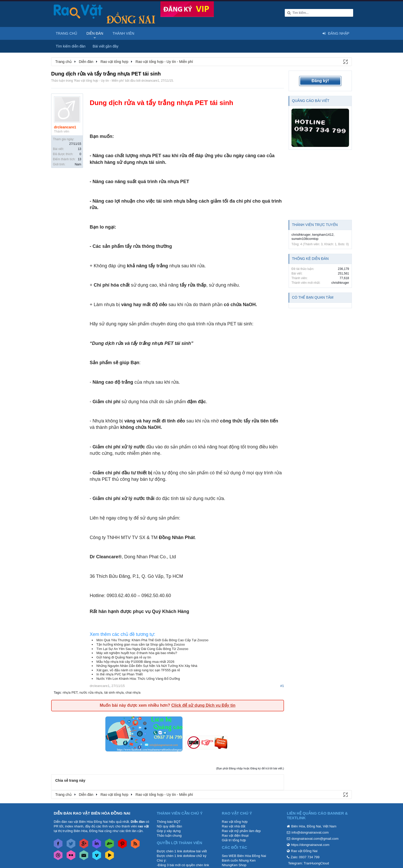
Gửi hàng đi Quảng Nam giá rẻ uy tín (124, 657)
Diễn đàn (95, 33)
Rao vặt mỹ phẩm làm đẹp (241, 831)
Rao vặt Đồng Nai (304, 851)
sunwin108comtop (305, 239)
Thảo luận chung (169, 836)
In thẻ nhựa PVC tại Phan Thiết (120, 674)
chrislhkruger (301, 235)
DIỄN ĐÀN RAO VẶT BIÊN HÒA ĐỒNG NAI (92, 813)
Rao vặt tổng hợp (235, 822)
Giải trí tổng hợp (234, 840)
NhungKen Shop (234, 865)
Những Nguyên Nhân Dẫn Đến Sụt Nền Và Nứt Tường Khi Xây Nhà (147, 666)
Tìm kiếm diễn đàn (71, 46)
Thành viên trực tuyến (315, 225)
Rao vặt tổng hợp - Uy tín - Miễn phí (99, 81)
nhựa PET (70, 692)
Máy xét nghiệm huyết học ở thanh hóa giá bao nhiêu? (137, 653)
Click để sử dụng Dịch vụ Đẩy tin (203, 705)
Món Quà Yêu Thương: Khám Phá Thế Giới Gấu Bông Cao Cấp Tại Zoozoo (152, 640)
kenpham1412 (323, 235)
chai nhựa (133, 692)
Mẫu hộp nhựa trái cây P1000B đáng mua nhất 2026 (135, 662)
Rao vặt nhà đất (233, 826)
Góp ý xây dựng (169, 831)
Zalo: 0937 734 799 (305, 857)
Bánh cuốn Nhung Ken (239, 860)
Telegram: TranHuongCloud (309, 863)
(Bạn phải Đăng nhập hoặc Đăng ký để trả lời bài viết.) (250, 768)
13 (80, 149)
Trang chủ (66, 33)
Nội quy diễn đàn (169, 826)
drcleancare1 (150, 81)
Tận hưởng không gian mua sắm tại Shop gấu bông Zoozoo (141, 644)
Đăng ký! (320, 81)
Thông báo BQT (169, 822)
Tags (57, 692)
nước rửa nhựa (91, 692)
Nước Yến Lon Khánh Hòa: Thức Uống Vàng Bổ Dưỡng (138, 679)
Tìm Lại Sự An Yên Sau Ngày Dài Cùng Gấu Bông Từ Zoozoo (142, 649)
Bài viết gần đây (106, 46)
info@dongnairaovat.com (310, 832)
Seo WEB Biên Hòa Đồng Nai (244, 856)
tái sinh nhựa (114, 692)
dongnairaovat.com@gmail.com (315, 839)
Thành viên (123, 33)
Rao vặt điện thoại (235, 836)
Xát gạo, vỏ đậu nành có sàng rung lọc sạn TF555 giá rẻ (138, 670)
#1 (282, 686)
